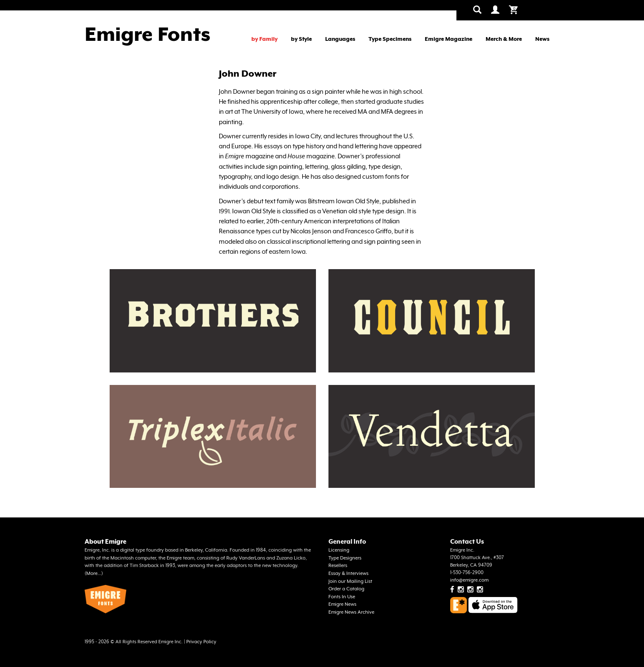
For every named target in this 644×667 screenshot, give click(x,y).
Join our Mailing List (350, 581)
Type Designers (345, 558)
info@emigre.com (469, 580)
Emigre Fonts (148, 34)
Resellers (338, 566)
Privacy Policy (201, 642)
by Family (264, 39)
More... (94, 573)
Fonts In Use (342, 597)
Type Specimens (390, 39)
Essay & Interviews (348, 573)
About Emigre (105, 541)
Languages (340, 39)
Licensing (339, 550)
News (542, 39)
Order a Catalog (346, 589)
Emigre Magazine (449, 39)
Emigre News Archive (351, 612)
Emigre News (342, 604)
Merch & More (504, 39)
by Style (301, 39)
